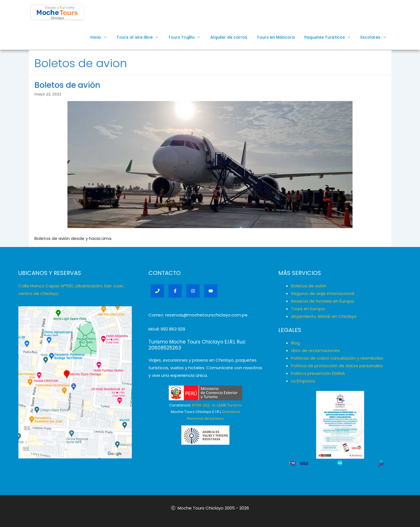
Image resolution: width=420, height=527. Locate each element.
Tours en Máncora (276, 37)
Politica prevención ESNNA (318, 373)
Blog (296, 343)
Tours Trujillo (187, 37)
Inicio (101, 37)
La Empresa (303, 381)
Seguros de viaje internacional (323, 293)
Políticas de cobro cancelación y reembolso (337, 358)
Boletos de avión (67, 85)
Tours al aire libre (140, 37)
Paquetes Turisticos (330, 37)
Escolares (376, 37)
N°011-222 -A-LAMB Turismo (217, 405)
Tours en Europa (308, 309)
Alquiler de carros (229, 37)
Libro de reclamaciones (315, 350)
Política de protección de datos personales (337, 366)
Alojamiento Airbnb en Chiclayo (324, 316)
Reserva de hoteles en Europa (322, 301)
